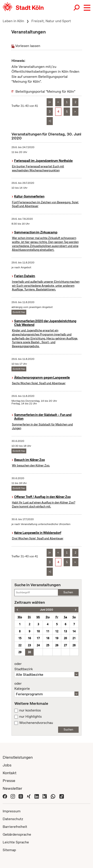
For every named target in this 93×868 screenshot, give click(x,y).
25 (48, 645)
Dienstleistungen (18, 757)
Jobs (7, 765)
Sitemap (9, 850)
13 (65, 631)
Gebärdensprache (17, 834)
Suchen (68, 592)
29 (20, 652)
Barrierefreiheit (15, 827)
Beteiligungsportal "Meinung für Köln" (45, 91)
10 (38, 631)
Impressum (12, 811)
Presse (9, 781)
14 (74, 631)
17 (38, 638)
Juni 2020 (46, 610)
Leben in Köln (13, 21)
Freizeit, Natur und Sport (51, 21)
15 (20, 638)
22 (20, 645)
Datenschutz (13, 819)
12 (57, 631)
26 (57, 645)
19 (57, 638)
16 (29, 638)
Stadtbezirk (46, 666)
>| (50, 121)
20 (65, 638)
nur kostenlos (30, 710)
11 (48, 631)
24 (38, 645)
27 (65, 645)
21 (74, 638)
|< (50, 102)
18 (48, 638)
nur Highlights (30, 717)
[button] (87, 8)
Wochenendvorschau (36, 723)
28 (74, 645)
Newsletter (12, 788)
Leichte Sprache (16, 842)
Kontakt (9, 773)
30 (29, 652)
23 (29, 645)
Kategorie (46, 686)
